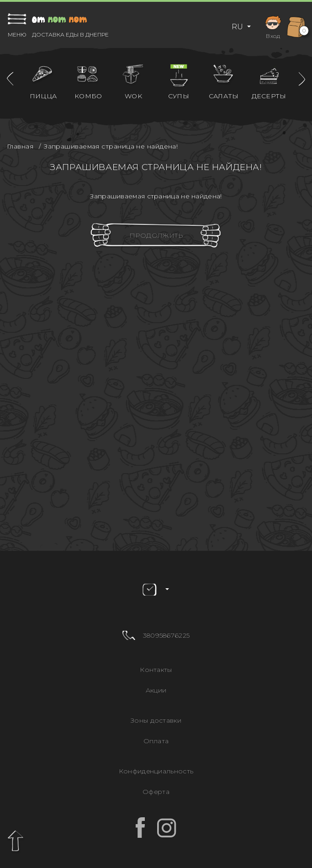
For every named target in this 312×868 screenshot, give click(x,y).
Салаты (224, 96)
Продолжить (156, 235)
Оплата (156, 741)
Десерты (269, 96)
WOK (133, 96)
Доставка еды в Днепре (70, 35)
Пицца (43, 96)
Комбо (88, 96)
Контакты (156, 670)
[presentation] (10, 79)
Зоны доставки (156, 720)
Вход (273, 26)
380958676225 (167, 635)
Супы (179, 96)
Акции (156, 690)
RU (238, 27)
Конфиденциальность (156, 771)
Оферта (156, 792)
